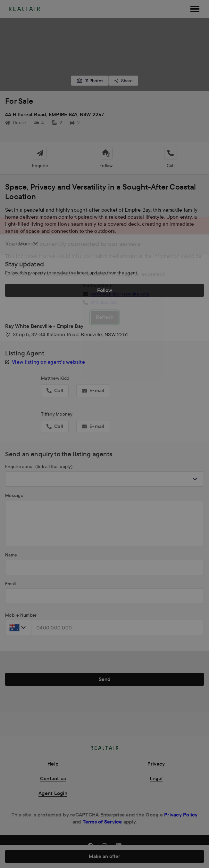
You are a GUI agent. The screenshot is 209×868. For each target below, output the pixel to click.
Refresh (105, 317)
